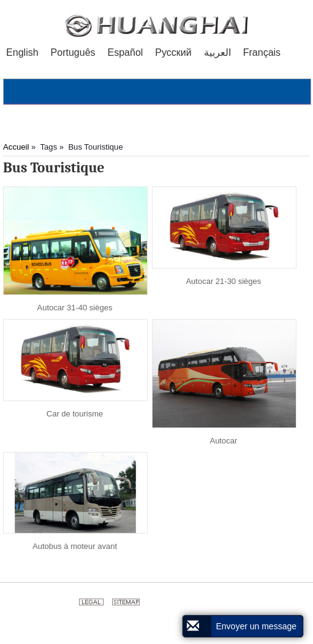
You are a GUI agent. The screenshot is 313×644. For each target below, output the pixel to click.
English (22, 52)
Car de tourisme (75, 414)
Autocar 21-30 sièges (223, 281)
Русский (173, 52)
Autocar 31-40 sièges (75, 308)
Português (73, 52)
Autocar (223, 441)
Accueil (16, 147)
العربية (217, 52)
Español (126, 52)
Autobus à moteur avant (75, 546)
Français (262, 52)
